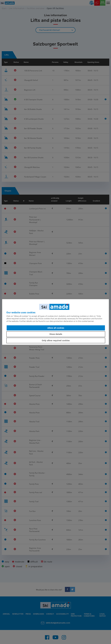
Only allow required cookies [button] (56, 340)
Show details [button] (56, 334)
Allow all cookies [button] (56, 328)
